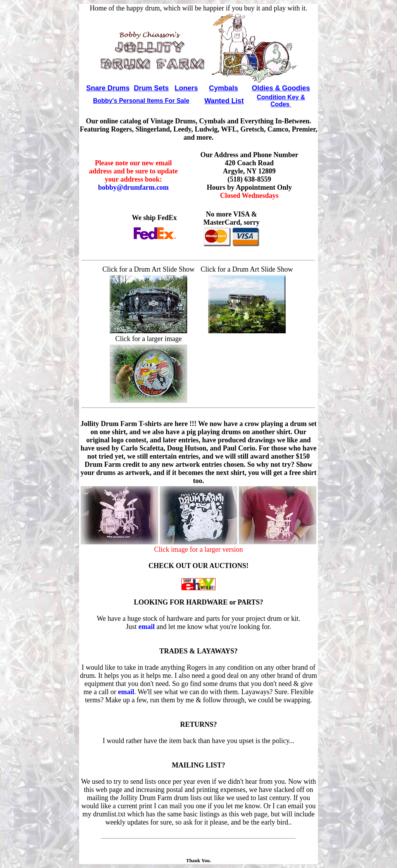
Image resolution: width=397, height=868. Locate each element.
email (147, 627)
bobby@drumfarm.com (133, 187)
